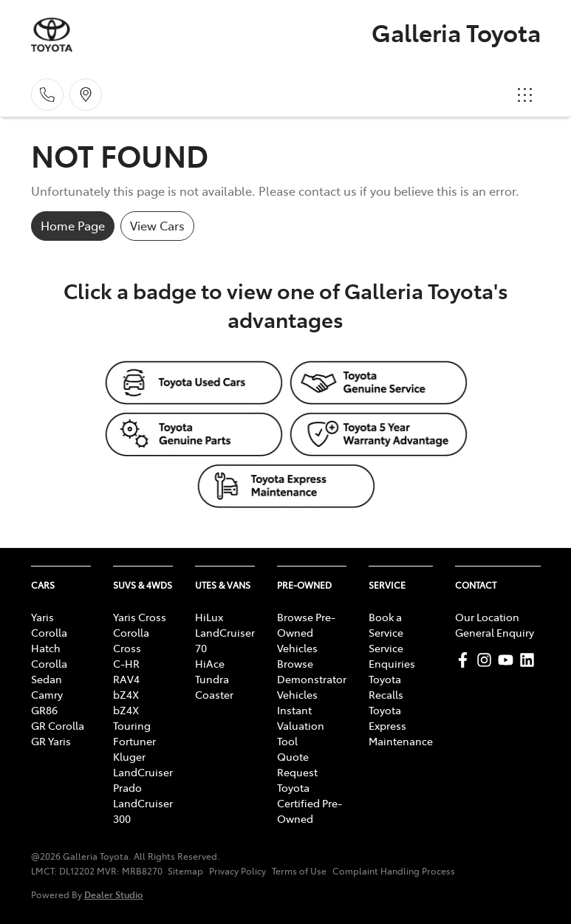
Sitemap (185, 871)
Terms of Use (299, 871)
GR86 (44, 710)
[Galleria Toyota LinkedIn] (530, 660)
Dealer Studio (114, 894)
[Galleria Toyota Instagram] (487, 660)
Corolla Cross (131, 640)
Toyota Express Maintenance (401, 725)
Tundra (212, 679)
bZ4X (126, 694)
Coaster (214, 694)
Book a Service (386, 624)
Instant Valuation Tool (301, 725)
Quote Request (297, 764)
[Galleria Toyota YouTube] (509, 660)
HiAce (210, 663)
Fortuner (134, 741)
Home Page (73, 225)
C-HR (126, 663)
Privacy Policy (237, 871)
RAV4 (126, 679)
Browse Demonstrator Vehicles (312, 679)
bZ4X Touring (132, 718)
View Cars (157, 225)
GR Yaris (51, 741)
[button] (525, 95)
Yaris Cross (140, 617)
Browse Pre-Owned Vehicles (306, 632)
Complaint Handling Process (394, 871)
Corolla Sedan (49, 671)
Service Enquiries (392, 656)
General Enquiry (495, 632)
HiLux (209, 617)
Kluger (129, 756)
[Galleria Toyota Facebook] (466, 660)
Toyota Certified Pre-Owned (310, 803)
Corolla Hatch (49, 640)
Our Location (487, 617)
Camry (47, 694)
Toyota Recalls (386, 687)
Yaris (42, 617)
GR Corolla (58, 725)
